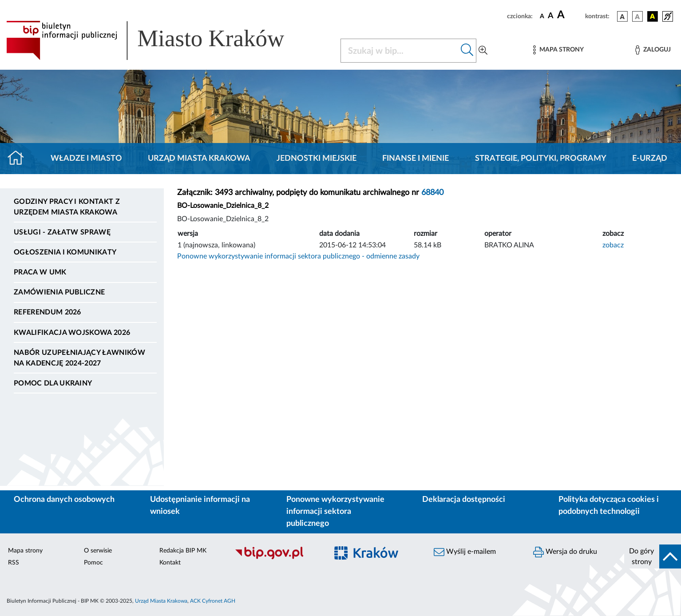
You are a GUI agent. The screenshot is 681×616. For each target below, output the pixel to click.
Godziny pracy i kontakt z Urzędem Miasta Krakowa (67, 207)
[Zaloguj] (653, 50)
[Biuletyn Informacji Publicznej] (277, 558)
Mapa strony (25, 551)
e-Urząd (650, 159)
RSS (14, 563)
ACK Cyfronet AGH (213, 601)
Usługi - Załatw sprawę (62, 232)
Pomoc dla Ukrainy (53, 383)
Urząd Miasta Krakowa (199, 159)
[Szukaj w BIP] (400, 51)
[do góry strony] (653, 556)
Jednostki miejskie (317, 159)
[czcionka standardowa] (542, 16)
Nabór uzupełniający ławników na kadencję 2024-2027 (79, 358)
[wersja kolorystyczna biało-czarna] (637, 16)
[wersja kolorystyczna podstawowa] (622, 16)
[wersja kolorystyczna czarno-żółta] (653, 16)
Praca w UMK (40, 272)
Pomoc (93, 563)
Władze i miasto (86, 159)
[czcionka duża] (570, 15)
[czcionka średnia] (551, 16)
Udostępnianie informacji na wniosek (200, 506)
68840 (432, 193)
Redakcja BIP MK (183, 551)
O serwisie (98, 551)
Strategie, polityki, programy (541, 159)
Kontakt (170, 563)
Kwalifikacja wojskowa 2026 (72, 333)
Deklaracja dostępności (464, 500)
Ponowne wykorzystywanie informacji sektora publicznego (335, 512)
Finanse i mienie (416, 159)
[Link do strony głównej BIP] (158, 40)
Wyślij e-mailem (465, 552)
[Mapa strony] (558, 50)
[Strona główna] (19, 159)
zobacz (613, 245)
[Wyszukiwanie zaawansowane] (483, 51)
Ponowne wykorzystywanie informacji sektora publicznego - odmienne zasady (298, 256)
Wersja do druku (565, 552)
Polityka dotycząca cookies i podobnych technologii (609, 506)
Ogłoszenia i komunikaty (65, 252)
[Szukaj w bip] (467, 51)
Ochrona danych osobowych (64, 500)
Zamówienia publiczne (59, 292)
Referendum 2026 (48, 312)
